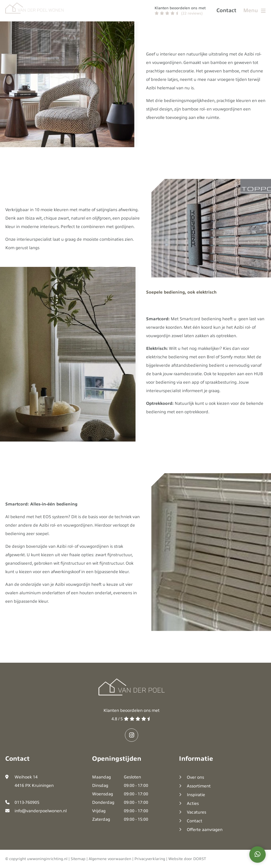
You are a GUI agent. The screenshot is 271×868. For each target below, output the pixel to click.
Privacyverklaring (150, 859)
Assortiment (199, 786)
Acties (193, 804)
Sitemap (78, 859)
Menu (254, 10)
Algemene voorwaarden (110, 859)
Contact (226, 10)
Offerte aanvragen (205, 830)
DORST (200, 859)
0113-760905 (27, 802)
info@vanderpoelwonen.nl (41, 811)
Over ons (195, 777)
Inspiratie (196, 795)
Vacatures (197, 812)
